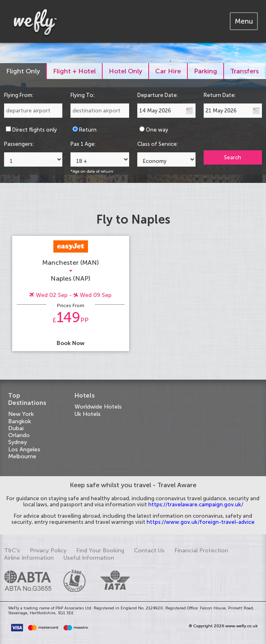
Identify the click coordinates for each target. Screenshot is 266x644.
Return (88, 130)
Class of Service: (158, 144)
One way (157, 130)
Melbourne (22, 456)
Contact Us (149, 551)
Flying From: (19, 95)
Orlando (19, 435)
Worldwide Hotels (98, 407)
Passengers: (19, 144)
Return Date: (220, 95)
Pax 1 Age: (83, 144)
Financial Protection (201, 551)
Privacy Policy (48, 551)
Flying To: (82, 95)
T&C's (12, 551)
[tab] (244, 21)
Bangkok (20, 421)
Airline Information (29, 558)
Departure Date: (158, 95)
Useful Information (89, 558)
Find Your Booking (100, 551)
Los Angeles (24, 449)
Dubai (16, 428)
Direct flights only (35, 130)
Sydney (18, 442)
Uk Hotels (88, 414)
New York (21, 414)
